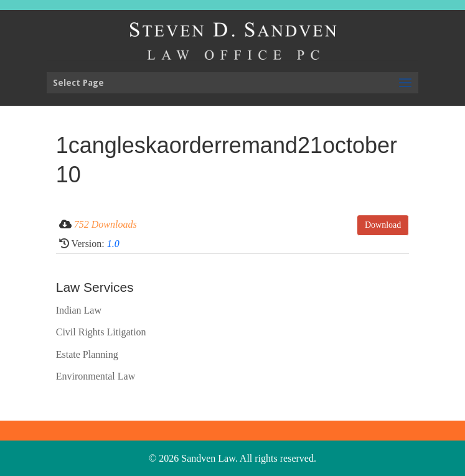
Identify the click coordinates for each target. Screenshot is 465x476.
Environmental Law (96, 376)
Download (383, 225)
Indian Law (79, 310)
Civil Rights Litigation (101, 332)
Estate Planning (87, 354)
